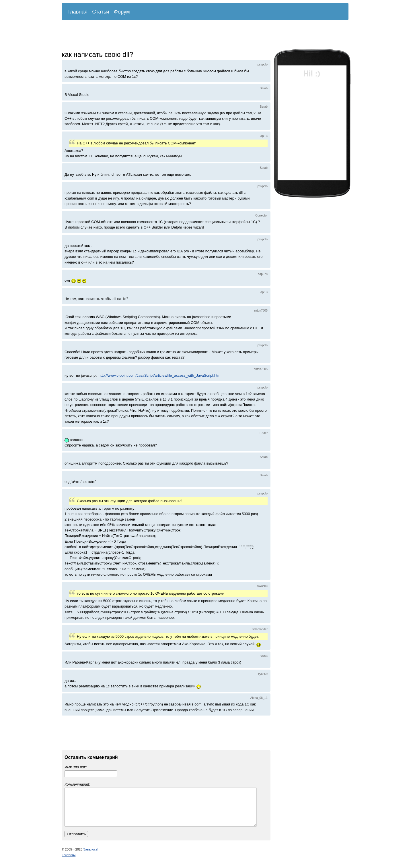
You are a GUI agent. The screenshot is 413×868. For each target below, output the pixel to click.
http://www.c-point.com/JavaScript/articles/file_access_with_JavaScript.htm (160, 375)
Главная (77, 12)
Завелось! (91, 856)
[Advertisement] (201, 36)
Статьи (101, 12)
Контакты (69, 862)
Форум (122, 12)
